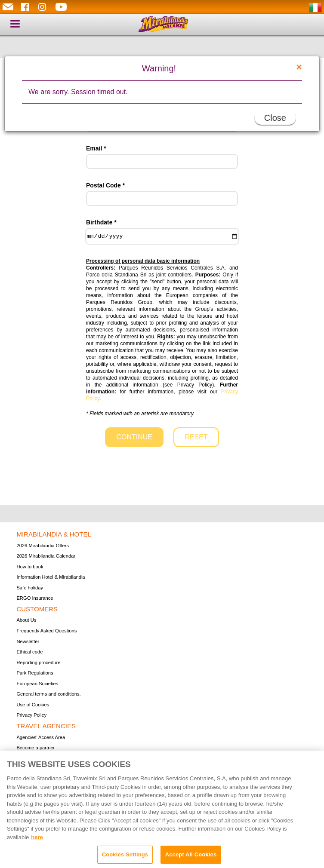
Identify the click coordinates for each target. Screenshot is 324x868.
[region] (162, 809)
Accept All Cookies (191, 854)
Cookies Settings (125, 854)
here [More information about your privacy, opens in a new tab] (37, 837)
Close (275, 118)
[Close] (299, 67)
